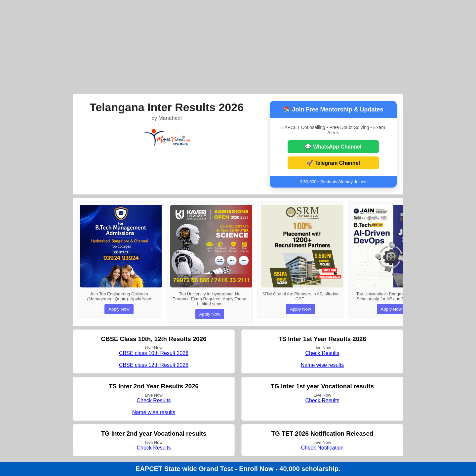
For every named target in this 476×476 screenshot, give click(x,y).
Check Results (322, 353)
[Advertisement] (238, 46)
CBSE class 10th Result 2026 (154, 353)
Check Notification (322, 448)
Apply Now (119, 309)
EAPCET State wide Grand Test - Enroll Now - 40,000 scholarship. (238, 469)
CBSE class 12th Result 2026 (154, 365)
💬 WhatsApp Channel (333, 147)
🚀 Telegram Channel (333, 163)
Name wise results (322, 365)
